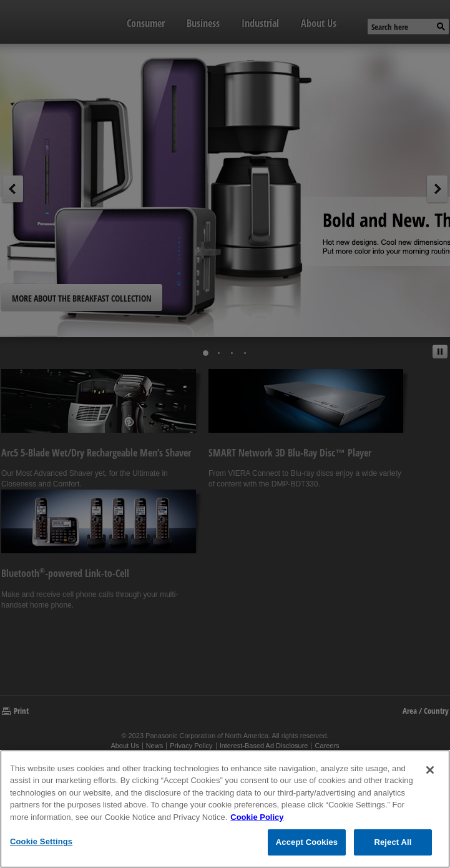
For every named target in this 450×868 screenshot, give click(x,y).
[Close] (430, 770)
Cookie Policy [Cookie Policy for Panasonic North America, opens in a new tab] (257, 817)
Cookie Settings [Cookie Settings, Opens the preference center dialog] (41, 841)
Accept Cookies (307, 842)
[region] (225, 809)
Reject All (393, 842)
